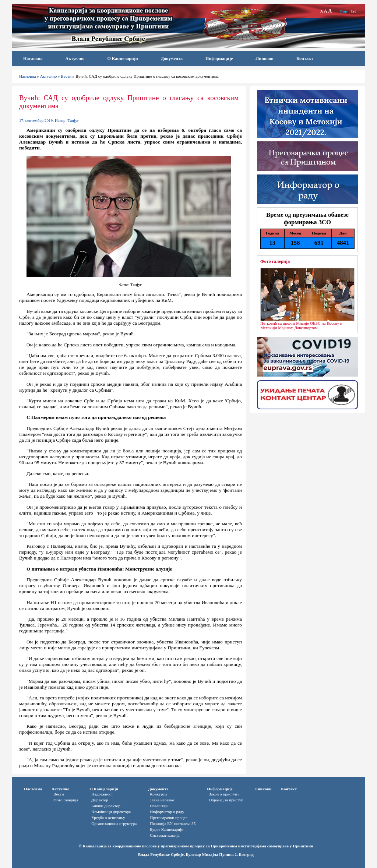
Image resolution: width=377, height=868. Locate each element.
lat (353, 11)
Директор (100, 800)
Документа (172, 59)
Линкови (265, 59)
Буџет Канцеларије (166, 829)
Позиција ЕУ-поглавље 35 (173, 823)
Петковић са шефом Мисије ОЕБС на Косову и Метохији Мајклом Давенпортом (301, 325)
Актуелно (75, 59)
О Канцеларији (122, 59)
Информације (219, 59)
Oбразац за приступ (226, 800)
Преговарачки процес (169, 818)
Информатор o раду (167, 812)
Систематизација (165, 835)
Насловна (33, 59)
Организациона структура (114, 823)
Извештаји (159, 806)
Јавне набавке (162, 800)
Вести (66, 76)
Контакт (305, 59)
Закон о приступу (224, 794)
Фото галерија (275, 261)
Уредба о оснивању (108, 818)
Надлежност (102, 794)
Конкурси (158, 794)
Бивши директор (106, 806)
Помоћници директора (111, 812)
